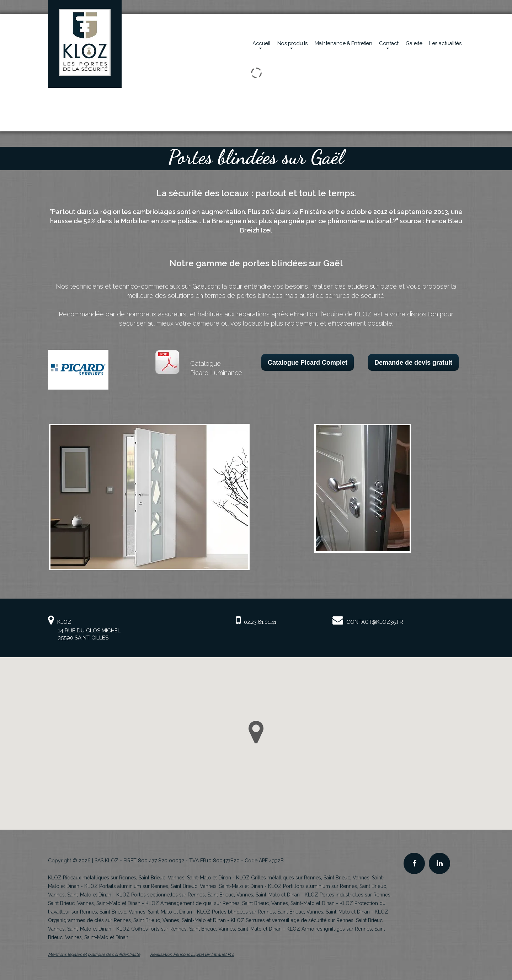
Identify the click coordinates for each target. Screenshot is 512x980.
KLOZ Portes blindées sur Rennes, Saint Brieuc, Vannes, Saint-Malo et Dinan (283, 912)
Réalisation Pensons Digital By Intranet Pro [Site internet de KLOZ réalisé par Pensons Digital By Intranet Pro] (192, 954)
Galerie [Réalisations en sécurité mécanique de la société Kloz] (414, 43)
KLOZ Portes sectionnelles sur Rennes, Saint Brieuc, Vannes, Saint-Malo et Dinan (208, 895)
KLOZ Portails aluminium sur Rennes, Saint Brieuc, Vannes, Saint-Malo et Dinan (174, 886)
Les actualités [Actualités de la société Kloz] (445, 43)
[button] (256, 732)
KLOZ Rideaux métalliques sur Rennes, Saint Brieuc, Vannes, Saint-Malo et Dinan (140, 878)
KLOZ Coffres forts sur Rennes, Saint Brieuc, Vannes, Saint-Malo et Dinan (199, 929)
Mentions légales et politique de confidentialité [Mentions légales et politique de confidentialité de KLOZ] (94, 954)
